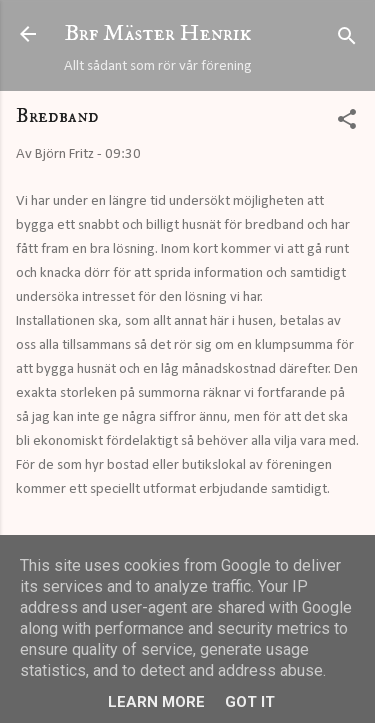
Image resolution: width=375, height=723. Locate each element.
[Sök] (347, 40)
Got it (250, 702)
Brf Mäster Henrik (158, 33)
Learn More (156, 702)
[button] (347, 123)
